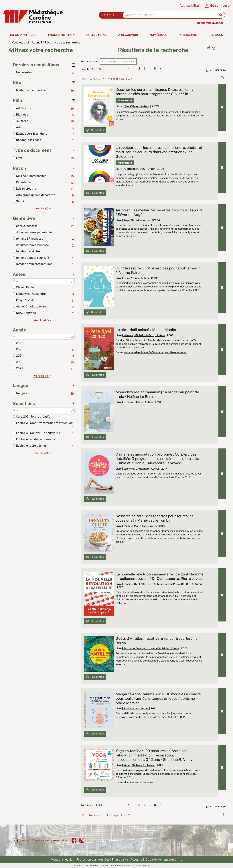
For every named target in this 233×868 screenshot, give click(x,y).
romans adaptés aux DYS (139, 352)
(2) (43, 208)
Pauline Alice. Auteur (136, 708)
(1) (43, 453)
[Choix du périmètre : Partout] (111, 15)
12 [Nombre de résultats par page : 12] (209, 70)
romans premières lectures (170, 352)
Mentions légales (62, 859)
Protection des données (93, 859)
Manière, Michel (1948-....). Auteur (144, 335)
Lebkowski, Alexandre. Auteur (141, 469)
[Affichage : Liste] (128, 79)
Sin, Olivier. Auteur (137, 106)
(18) (43, 376)
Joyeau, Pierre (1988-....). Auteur (183, 584)
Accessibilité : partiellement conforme (156, 859)
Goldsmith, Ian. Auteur (140, 169)
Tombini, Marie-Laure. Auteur (141, 526)
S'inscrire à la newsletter (51, 840)
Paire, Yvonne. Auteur (136, 278)
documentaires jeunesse (139, 782)
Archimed (94, 866)
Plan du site (120, 859)
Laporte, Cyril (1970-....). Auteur (143, 584)
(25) (43, 320)
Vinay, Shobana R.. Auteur (139, 765)
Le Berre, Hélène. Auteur (138, 402)
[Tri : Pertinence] (95, 79)
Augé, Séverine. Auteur (137, 220)
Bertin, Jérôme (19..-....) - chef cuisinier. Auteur (151, 648)
